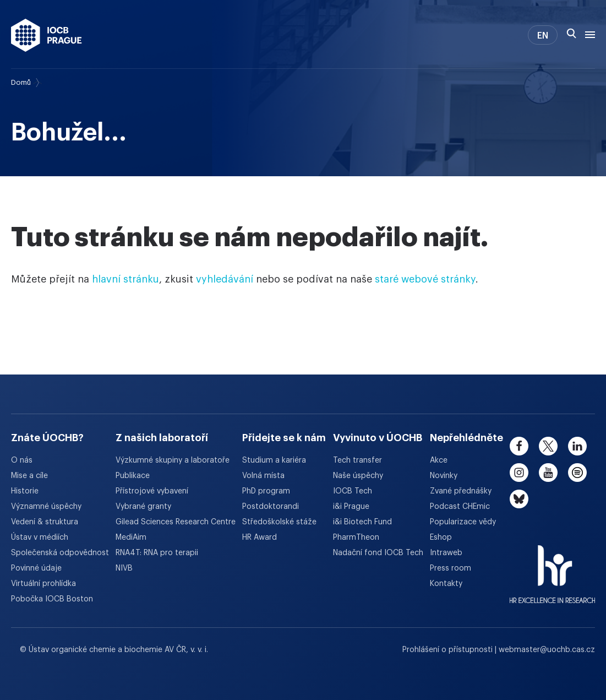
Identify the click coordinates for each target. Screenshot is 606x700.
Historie (25, 491)
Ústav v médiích (40, 538)
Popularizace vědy (463, 522)
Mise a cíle (29, 476)
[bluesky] (519, 499)
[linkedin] (577, 446)
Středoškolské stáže (279, 522)
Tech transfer (357, 460)
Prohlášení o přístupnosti (449, 650)
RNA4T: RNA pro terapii (157, 553)
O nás (22, 460)
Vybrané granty (143, 507)
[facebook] (519, 446)
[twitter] (548, 446)
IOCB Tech (353, 491)
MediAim (131, 538)
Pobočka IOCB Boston (52, 599)
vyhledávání (225, 279)
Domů (21, 82)
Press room (451, 568)
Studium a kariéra (274, 460)
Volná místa (263, 476)
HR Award (260, 538)
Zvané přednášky (461, 491)
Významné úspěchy (46, 507)
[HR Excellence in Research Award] (552, 567)
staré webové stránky (425, 279)
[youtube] (548, 473)
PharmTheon (356, 538)
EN (543, 36)
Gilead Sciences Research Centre (176, 522)
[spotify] (577, 473)
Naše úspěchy (358, 476)
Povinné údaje (36, 568)
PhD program (266, 491)
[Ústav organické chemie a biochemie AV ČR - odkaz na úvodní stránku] (47, 35)
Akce (439, 460)
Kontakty (446, 584)
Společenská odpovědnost (60, 553)
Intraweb (446, 553)
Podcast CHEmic (460, 507)
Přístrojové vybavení (152, 491)
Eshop (441, 538)
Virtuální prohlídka (43, 584)
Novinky (444, 476)
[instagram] (519, 473)
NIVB (124, 568)
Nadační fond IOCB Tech (378, 553)
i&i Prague (351, 507)
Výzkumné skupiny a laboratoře (173, 460)
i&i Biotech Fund (362, 522)
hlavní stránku (125, 279)
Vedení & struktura (45, 522)
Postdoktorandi (271, 507)
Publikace (133, 476)
